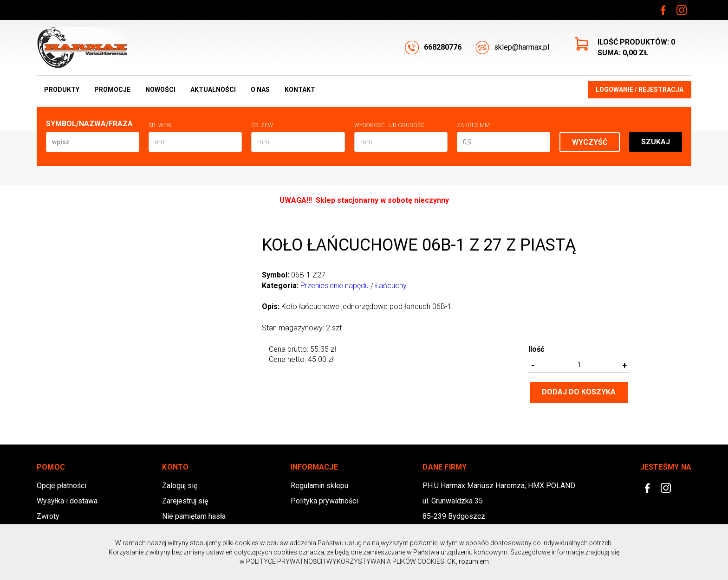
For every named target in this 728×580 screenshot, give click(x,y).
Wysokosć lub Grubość (389, 125)
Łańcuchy (391, 286)
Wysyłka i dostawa (67, 501)
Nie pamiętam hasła (194, 516)
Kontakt (300, 90)
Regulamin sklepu (319, 486)
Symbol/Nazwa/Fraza (89, 124)
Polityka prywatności (324, 501)
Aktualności (213, 90)
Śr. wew (160, 125)
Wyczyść (590, 142)
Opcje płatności (62, 486)
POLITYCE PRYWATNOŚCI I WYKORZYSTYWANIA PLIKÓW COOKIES (345, 561)
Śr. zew (262, 125)
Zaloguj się (180, 486)
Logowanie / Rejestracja (640, 90)
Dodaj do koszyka (579, 392)
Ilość (536, 349)
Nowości (160, 90)
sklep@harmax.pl (512, 48)
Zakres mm (473, 125)
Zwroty (48, 516)
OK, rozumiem (468, 561)
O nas (260, 90)
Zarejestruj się (185, 501)
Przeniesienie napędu (335, 286)
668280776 (433, 48)
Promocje (112, 90)
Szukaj (656, 142)
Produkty (62, 90)
